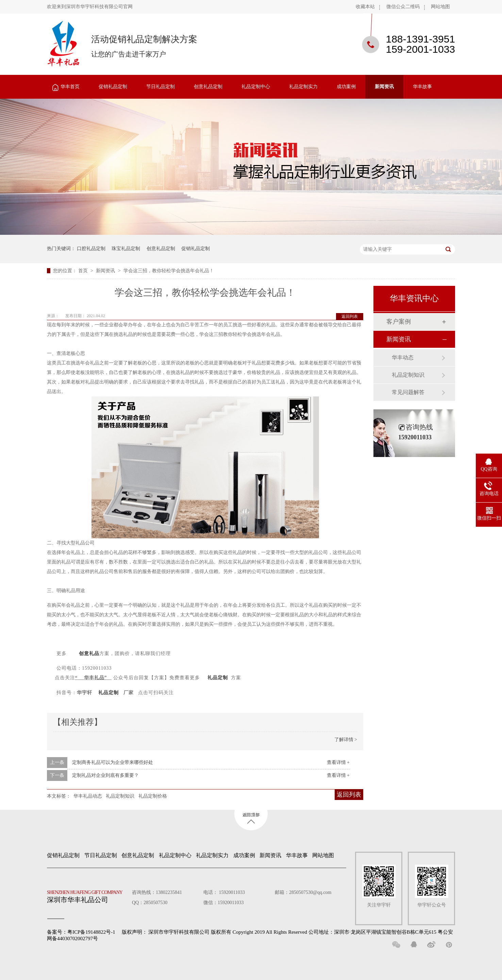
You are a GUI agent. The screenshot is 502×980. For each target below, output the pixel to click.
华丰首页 (70, 87)
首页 (84, 271)
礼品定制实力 (303, 87)
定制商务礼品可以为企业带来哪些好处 (113, 762)
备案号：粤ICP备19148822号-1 (81, 932)
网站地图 (440, 7)
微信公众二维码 (403, 7)
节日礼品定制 (161, 87)
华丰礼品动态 (88, 796)
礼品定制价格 (153, 796)
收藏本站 (365, 7)
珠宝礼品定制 (126, 249)
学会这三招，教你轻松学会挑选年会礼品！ (169, 271)
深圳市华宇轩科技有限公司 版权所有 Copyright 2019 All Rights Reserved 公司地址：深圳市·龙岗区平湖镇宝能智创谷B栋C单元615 (292, 932)
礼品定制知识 (120, 796)
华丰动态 (403, 357)
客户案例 (399, 322)
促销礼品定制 (113, 87)
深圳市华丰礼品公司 (87, 895)
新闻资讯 (384, 87)
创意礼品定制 (208, 87)
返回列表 (350, 316)
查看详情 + (338, 762)
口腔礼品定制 (91, 249)
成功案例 (346, 87)
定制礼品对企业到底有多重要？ (105, 775)
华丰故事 (422, 87)
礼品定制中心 (256, 87)
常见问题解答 (408, 392)
